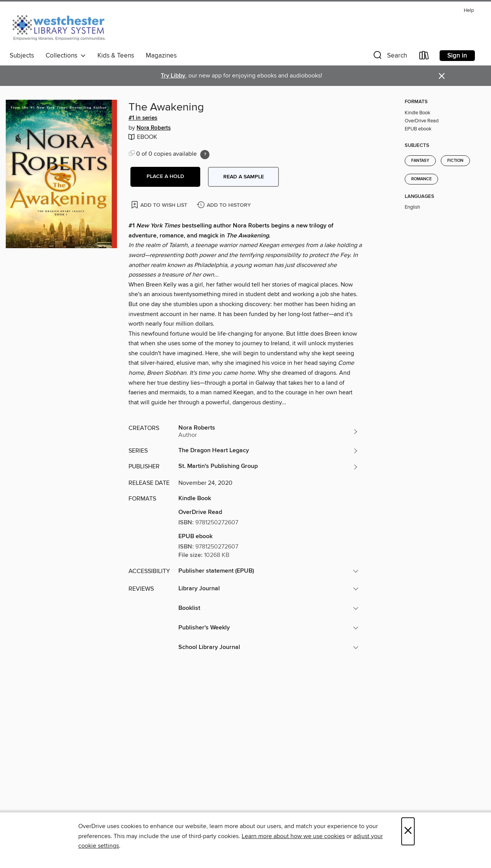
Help (469, 11)
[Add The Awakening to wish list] (160, 205)
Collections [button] (66, 56)
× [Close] (408, 831)
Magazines (161, 56)
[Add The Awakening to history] (225, 205)
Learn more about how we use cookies (293, 836)
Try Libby (173, 76)
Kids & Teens (116, 56)
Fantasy (420, 161)
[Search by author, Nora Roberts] (269, 432)
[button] (389, 57)
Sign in (457, 56)
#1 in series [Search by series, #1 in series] (143, 118)
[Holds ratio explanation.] (205, 155)
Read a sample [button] (244, 177)
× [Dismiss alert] (442, 76)
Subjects (22, 56)
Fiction (455, 161)
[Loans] (424, 57)
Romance (421, 179)
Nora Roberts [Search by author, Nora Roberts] (154, 128)
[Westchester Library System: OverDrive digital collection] (63, 26)
